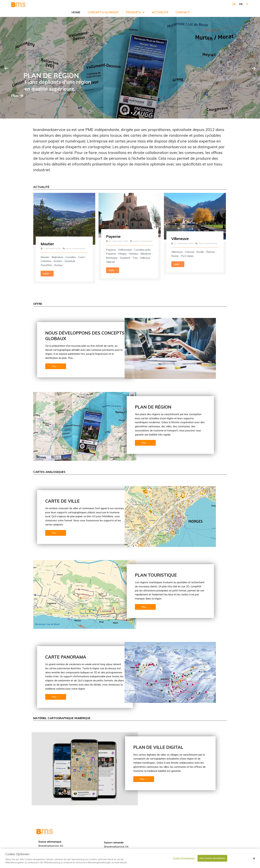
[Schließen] (254, 858)
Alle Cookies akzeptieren (212, 858)
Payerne (114, 236)
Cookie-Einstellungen (184, 858)
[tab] (122, 113)
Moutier (48, 244)
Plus (32, 96)
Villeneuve (181, 239)
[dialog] (130, 858)
